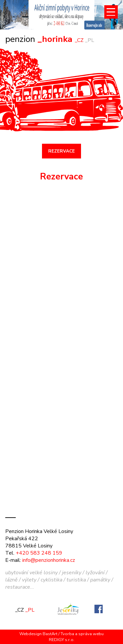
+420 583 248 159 (39, 553)
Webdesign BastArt (38, 634)
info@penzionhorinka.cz (49, 560)
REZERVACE (61, 151)
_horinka (40, 39)
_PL (90, 40)
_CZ (79, 40)
